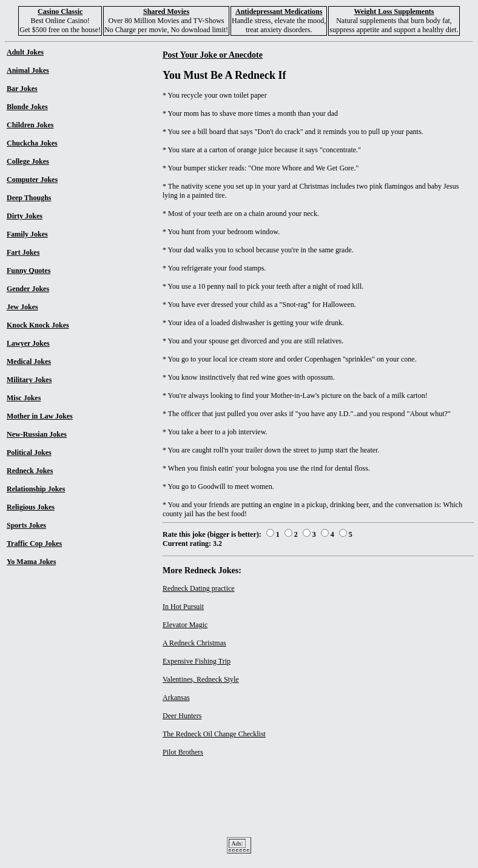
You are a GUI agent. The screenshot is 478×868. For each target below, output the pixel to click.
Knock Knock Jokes (38, 325)
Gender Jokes (28, 289)
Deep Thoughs (29, 198)
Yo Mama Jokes (31, 562)
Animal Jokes (28, 70)
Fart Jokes (23, 252)
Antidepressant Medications (279, 12)
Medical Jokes (29, 362)
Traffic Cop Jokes (34, 543)
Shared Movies (166, 12)
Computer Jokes (32, 180)
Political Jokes (29, 453)
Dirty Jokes (25, 216)
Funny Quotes (29, 271)
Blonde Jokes (27, 107)
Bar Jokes (22, 89)
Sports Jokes (26, 525)
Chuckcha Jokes (32, 143)
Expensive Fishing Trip (197, 661)
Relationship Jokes (36, 489)
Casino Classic (60, 12)
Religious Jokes (31, 507)
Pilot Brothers (183, 752)
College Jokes (28, 161)
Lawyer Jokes (28, 343)
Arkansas (176, 698)
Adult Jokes (25, 52)
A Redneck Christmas (194, 643)
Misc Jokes (24, 398)
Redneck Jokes (30, 471)
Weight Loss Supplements (394, 12)
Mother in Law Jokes (40, 416)
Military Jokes (29, 380)
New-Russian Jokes (37, 434)
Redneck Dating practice (199, 588)
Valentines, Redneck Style (201, 679)
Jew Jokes (22, 307)
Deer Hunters (182, 716)
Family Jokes (27, 234)
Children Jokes (30, 125)
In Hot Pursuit (183, 607)
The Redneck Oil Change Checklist (214, 734)
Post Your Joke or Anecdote (213, 55)
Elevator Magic (185, 625)
